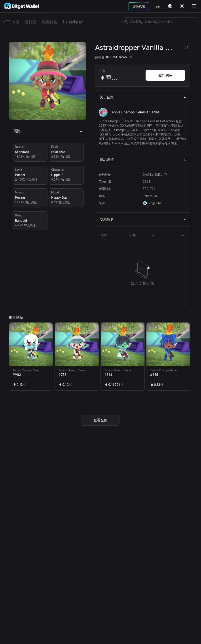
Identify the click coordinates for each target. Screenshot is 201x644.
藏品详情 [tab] (143, 160)
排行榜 (30, 22)
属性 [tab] (48, 131)
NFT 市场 (11, 22)
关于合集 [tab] (143, 97)
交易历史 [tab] (143, 219)
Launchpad (73, 22)
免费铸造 (50, 22)
